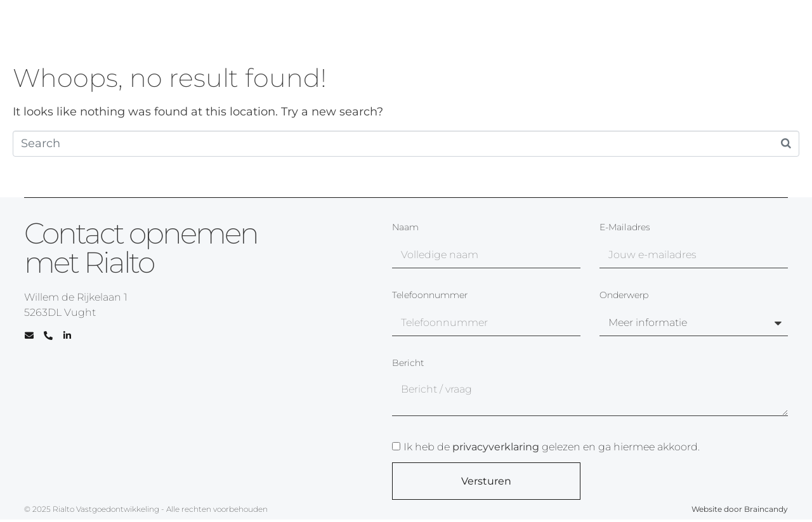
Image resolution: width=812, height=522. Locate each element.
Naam (405, 228)
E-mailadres (625, 228)
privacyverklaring (496, 447)
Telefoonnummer (430, 296)
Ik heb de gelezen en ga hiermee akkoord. (552, 447)
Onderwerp (624, 296)
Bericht (408, 363)
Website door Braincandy (740, 509)
